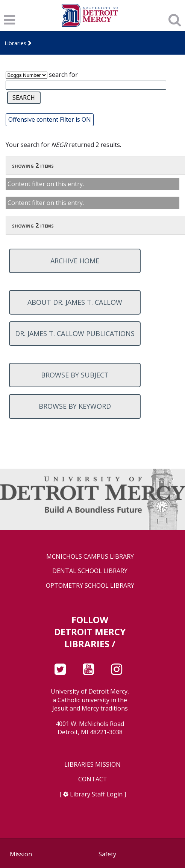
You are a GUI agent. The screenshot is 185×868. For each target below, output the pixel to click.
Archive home (75, 261)
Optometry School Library (90, 586)
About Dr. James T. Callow (75, 302)
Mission (21, 854)
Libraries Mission (92, 765)
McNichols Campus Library (90, 557)
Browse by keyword (75, 406)
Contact (93, 779)
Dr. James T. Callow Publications (75, 333)
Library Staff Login (96, 794)
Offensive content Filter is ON (50, 119)
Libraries (15, 43)
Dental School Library (90, 571)
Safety (107, 854)
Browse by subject (75, 375)
